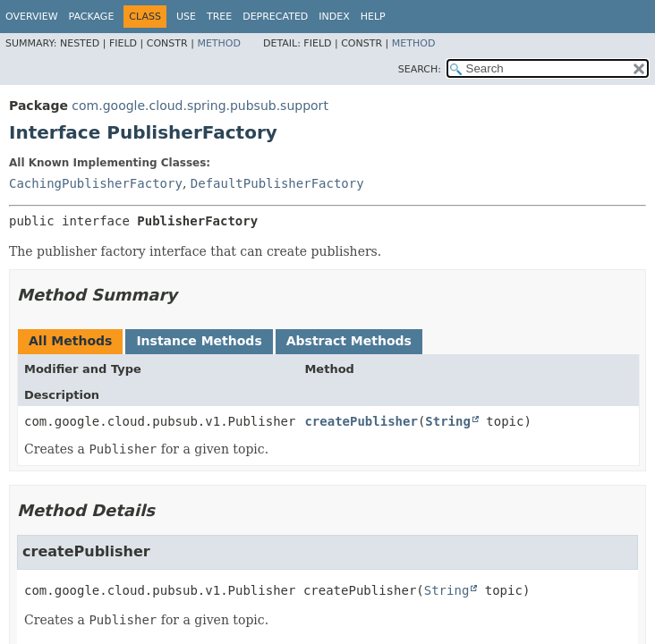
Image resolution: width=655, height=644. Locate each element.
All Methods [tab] (70, 341)
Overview (32, 17)
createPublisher (361, 421)
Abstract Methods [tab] (349, 341)
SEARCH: (420, 69)
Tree (219, 17)
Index (334, 17)
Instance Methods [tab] (199, 341)
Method (219, 43)
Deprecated (275, 17)
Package (92, 17)
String (448, 421)
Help (373, 17)
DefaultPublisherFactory (277, 183)
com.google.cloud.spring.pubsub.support (200, 106)
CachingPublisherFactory (96, 183)
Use (186, 17)
